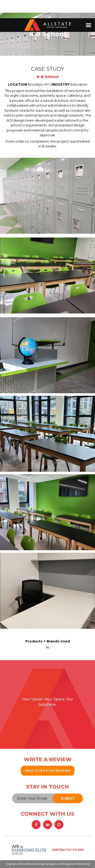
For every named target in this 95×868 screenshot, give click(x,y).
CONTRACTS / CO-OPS (68, 850)
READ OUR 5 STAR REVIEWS (48, 771)
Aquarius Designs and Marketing (69, 864)
